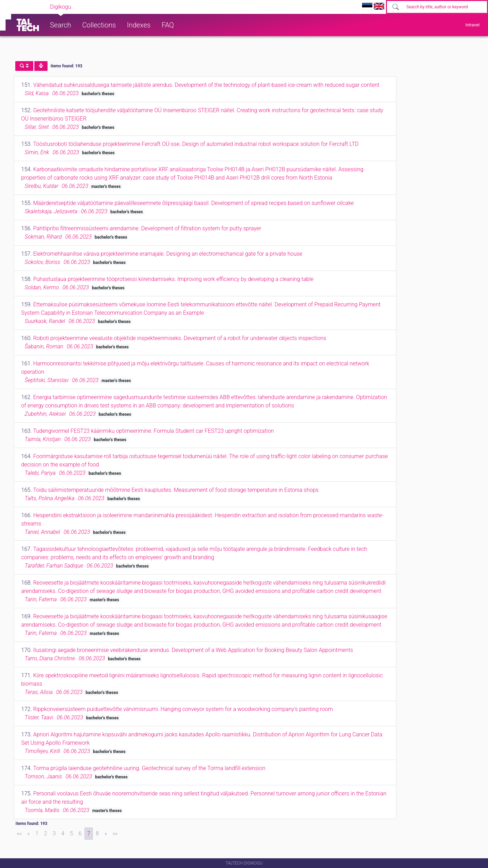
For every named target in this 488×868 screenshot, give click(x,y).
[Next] (106, 834)
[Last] (115, 834)
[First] (19, 834)
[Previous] (29, 834)
